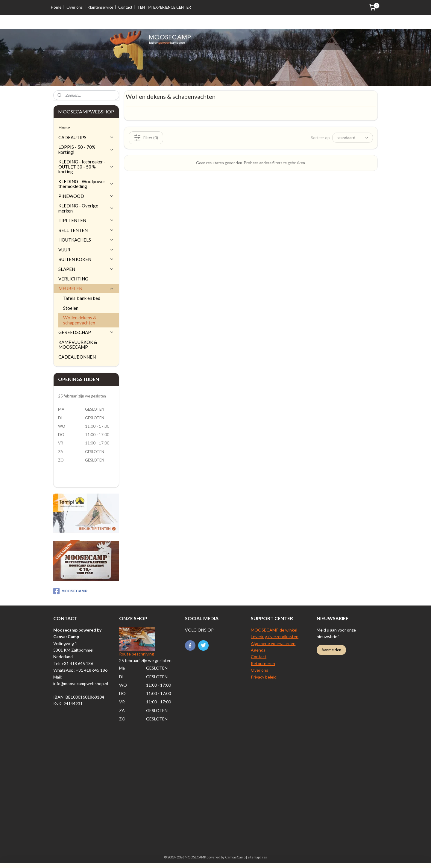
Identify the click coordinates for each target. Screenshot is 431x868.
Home (56, 7)
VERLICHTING (73, 279)
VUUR (86, 250)
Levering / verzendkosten (275, 636)
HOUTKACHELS (86, 240)
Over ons (75, 7)
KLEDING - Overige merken (86, 208)
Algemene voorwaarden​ (273, 643)
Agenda (258, 650)
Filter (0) (146, 137)
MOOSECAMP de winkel (274, 630)
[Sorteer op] (353, 138)
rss (264, 857)
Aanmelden (331, 650)
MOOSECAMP (70, 591)
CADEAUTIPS (86, 137)
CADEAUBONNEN (77, 357)
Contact (125, 7)
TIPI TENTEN (86, 220)
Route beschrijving (137, 654)
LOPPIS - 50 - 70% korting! (86, 150)
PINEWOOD (86, 196)
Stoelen (71, 308)
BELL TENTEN (86, 230)
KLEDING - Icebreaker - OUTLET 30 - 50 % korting (86, 167)
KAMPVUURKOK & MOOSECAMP (78, 345)
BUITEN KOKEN (86, 259)
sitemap (254, 857)
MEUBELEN (86, 289)
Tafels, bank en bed (82, 298)
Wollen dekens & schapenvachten (80, 320)
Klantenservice (100, 7)
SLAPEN (86, 269)
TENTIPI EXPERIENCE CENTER (164, 7)
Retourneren (263, 663)
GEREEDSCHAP (86, 332)
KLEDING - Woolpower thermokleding (86, 184)
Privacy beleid (264, 677)
